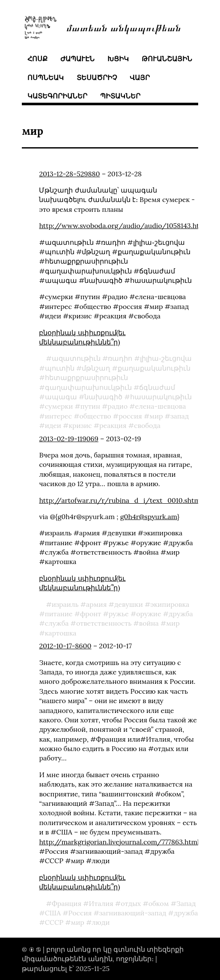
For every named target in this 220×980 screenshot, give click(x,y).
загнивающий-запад (133, 913)
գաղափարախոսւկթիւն (88, 387)
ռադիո (120, 358)
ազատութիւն (76, 358)
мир (156, 416)
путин (90, 406)
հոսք (37, 59)
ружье (119, 614)
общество (95, 416)
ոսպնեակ (46, 77)
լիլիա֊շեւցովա (166, 358)
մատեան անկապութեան (124, 27)
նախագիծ (103, 397)
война (149, 623)
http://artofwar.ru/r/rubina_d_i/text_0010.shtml (120, 500)
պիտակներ (120, 96)
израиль (65, 604)
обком (159, 903)
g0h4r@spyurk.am (149, 517)
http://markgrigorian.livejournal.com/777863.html (119, 842)
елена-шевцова (161, 406)
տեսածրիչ (97, 77)
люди (101, 922)
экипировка (170, 604)
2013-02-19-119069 (68, 439)
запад (180, 416)
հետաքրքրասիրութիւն (86, 377)
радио (117, 406)
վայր (140, 77)
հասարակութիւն (161, 397)
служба (57, 623)
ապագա (61, 397)
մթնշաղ (96, 368)
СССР (54, 922)
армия (96, 604)
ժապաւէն (77, 59)
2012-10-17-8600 (65, 646)
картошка (61, 633)
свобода (147, 425)
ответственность (104, 623)
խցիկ (118, 59)
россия (130, 416)
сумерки (59, 406)
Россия (80, 913)
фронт (91, 614)
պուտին (60, 368)
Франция (67, 903)
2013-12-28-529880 (69, 174)
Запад (186, 903)
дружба (181, 614)
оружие (149, 614)
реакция (113, 425)
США (53, 913)
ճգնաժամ (157, 387)
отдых (131, 903)
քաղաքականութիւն (154, 368)
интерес (58, 416)
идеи (53, 425)
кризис (80, 425)
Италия (101, 903)
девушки (129, 604)
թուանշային (167, 59)
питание (59, 614)
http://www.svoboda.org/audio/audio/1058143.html (123, 226)
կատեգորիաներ (57, 96)
